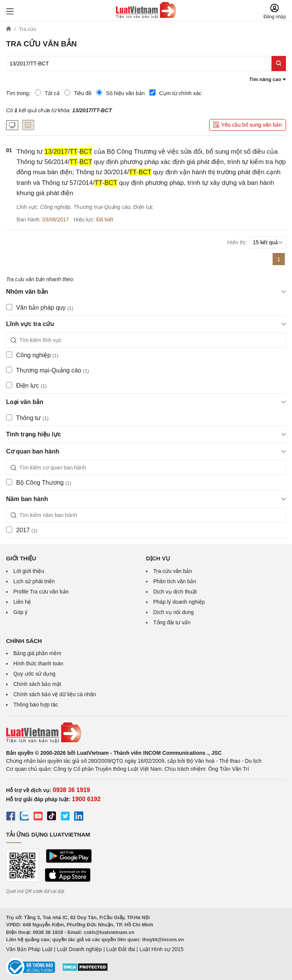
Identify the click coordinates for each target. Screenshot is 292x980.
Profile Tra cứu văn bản (41, 592)
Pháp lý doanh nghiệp (179, 602)
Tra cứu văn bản (173, 571)
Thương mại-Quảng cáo (48, 370)
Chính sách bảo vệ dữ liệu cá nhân (55, 694)
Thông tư (27, 418)
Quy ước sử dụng (34, 674)
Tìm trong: (18, 93)
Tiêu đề (78, 93)
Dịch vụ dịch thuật (175, 592)
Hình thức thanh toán (38, 663)
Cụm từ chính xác (175, 93)
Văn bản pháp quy (40, 307)
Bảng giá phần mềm (37, 653)
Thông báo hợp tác (36, 705)
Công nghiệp (32, 355)
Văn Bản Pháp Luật (29, 949)
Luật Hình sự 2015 (162, 949)
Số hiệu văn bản (121, 93)
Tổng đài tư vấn (172, 622)
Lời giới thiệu (29, 571)
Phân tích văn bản (175, 581)
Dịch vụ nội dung (174, 612)
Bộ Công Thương (39, 482)
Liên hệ (22, 602)
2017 (22, 530)
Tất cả (47, 93)
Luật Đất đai (121, 949)
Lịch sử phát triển (34, 581)
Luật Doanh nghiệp (79, 949)
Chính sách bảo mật (37, 684)
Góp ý (20, 612)
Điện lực (26, 385)
